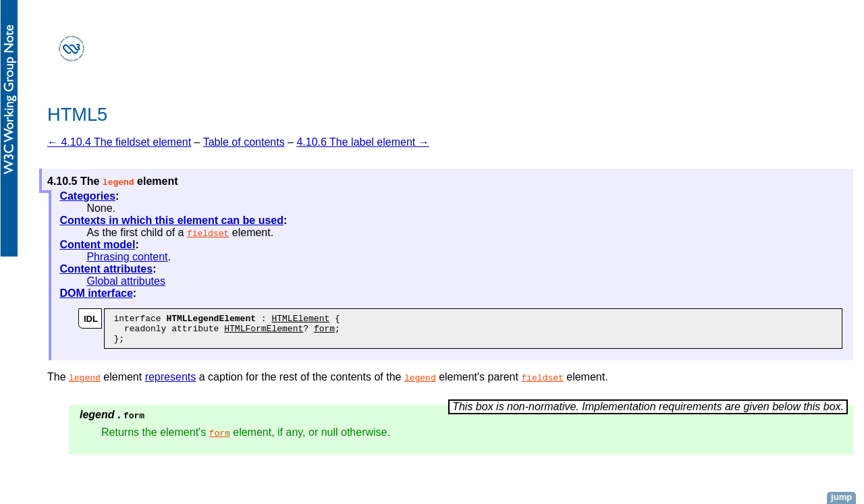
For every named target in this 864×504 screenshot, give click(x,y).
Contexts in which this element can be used (171, 220)
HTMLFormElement (264, 332)
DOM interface (96, 293)
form (324, 332)
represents (171, 383)
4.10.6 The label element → (362, 142)
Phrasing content (127, 257)
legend (85, 383)
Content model (97, 245)
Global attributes (126, 281)
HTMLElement (300, 320)
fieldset (208, 233)
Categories (87, 196)
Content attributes (106, 269)
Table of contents (244, 142)
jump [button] (841, 497)
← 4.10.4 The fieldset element (119, 142)
